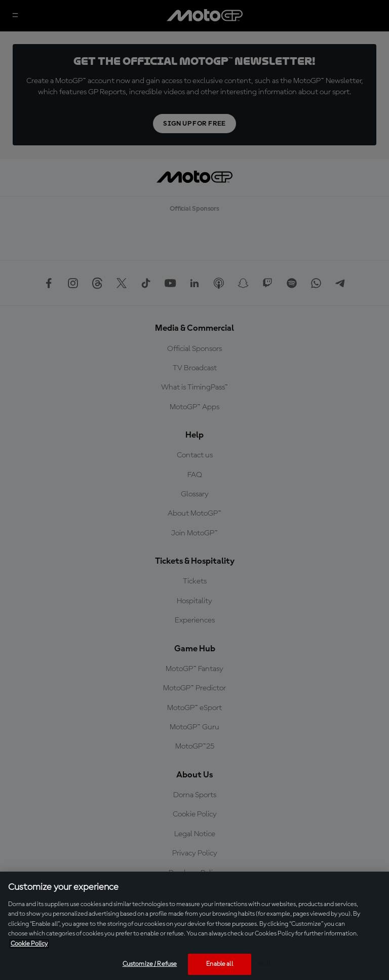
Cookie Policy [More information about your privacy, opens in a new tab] (29, 944)
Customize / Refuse (150, 964)
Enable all (219, 964)
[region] (194, 926)
